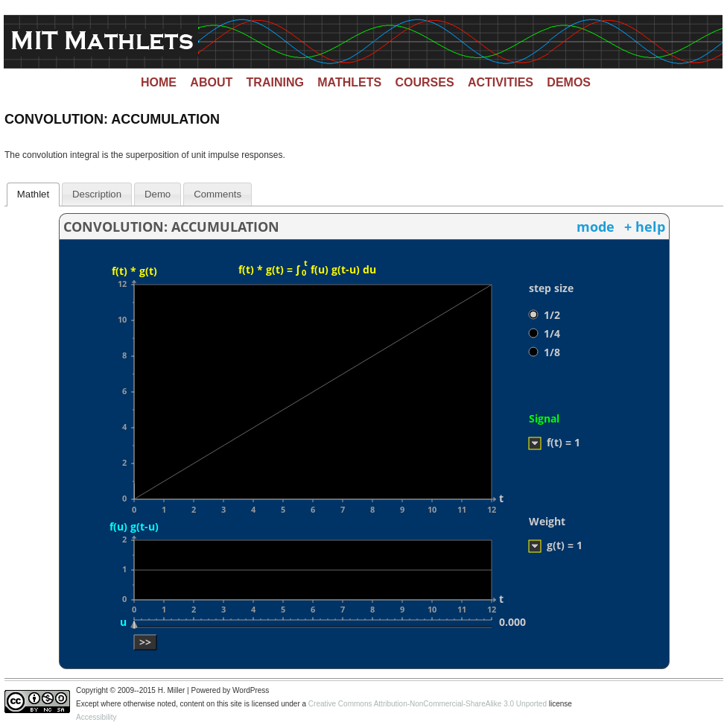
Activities (501, 82)
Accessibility (96, 717)
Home (159, 82)
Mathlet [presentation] (33, 194)
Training (275, 82)
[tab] (34, 194)
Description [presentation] (97, 194)
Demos (569, 82)
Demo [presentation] (158, 194)
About (211, 82)
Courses (425, 82)
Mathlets (349, 82)
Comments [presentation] (217, 194)
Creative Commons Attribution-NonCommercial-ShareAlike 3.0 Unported (428, 704)
